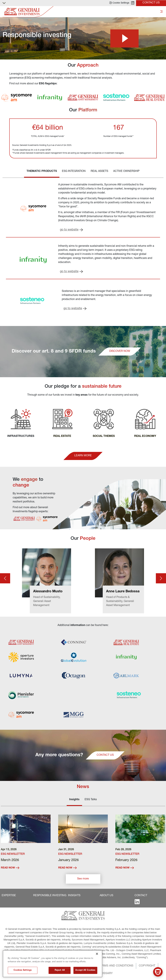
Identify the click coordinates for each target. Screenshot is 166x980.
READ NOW (10, 868)
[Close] (97, 954)
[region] (53, 964)
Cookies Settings (23, 970)
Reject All (60, 970)
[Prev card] (5, 578)
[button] (119, 3)
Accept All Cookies (85, 970)
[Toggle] (161, 12)
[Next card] (161, 578)
